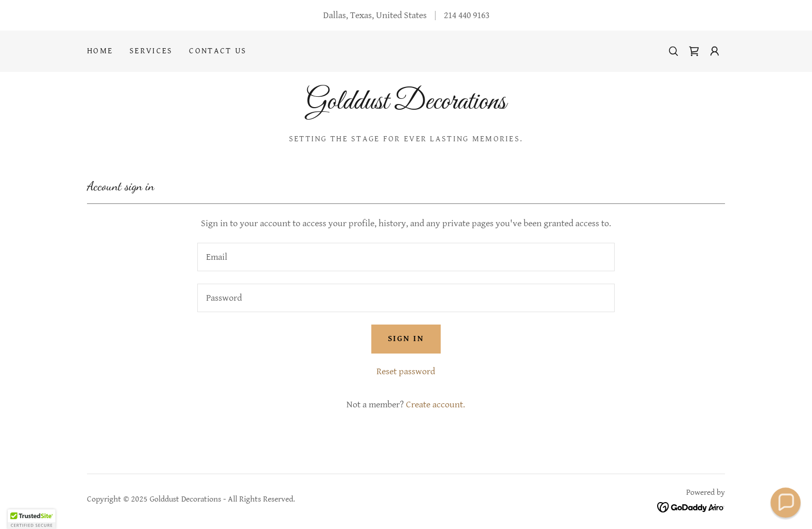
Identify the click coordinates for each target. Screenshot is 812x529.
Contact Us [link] (218, 51)
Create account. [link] (436, 405)
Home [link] (100, 51)
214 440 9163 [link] (467, 15)
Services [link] (151, 51)
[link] (694, 51)
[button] (715, 51)
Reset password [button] (406, 371)
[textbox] (406, 257)
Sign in (406, 339)
